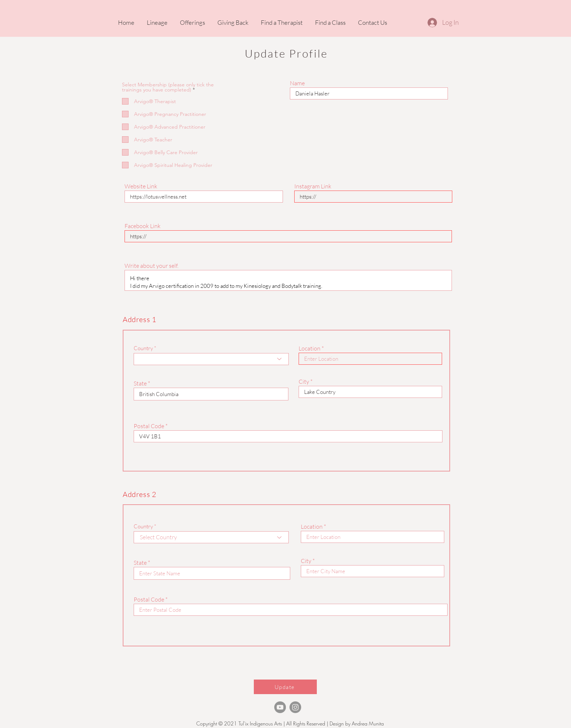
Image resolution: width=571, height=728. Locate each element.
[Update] (285, 687)
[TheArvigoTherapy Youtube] (280, 707)
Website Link (141, 186)
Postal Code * (151, 426)
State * (142, 383)
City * (306, 381)
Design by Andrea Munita (356, 723)
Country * (145, 348)
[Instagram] (295, 707)
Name (297, 83)
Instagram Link (313, 186)
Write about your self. (151, 266)
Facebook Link (143, 226)
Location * (311, 348)
